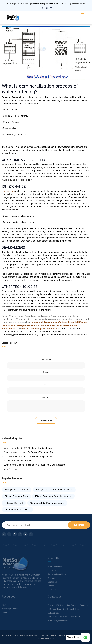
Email (46, 385)
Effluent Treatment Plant (16, 496)
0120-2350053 (24, 4)
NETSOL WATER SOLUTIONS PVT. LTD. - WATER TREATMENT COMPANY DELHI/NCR (52, 636)
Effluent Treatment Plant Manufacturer (53, 496)
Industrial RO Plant (14, 503)
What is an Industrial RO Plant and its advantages (28, 448)
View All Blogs (11, 469)
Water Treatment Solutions (17, 510)
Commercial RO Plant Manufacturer (47, 503)
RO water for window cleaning (18, 461)
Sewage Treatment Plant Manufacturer (54, 490)
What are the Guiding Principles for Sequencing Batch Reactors (34, 465)
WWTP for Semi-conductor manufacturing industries (29, 456)
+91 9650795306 (52, 4)
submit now (46, 420)
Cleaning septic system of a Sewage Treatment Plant (29, 452)
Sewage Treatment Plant (17, 490)
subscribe (79, 525)
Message (46, 397)
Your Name (46, 359)
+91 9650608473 (37, 4)
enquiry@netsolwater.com (75, 4)
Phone (46, 372)
